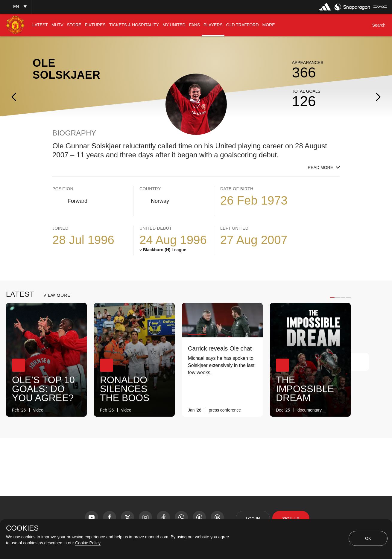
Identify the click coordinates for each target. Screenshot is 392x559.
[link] (78, 410)
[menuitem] (40, 25)
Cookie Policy (88, 543)
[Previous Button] (342, 362)
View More (57, 295)
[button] (16, 7)
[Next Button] (360, 362)
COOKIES (22, 528)
